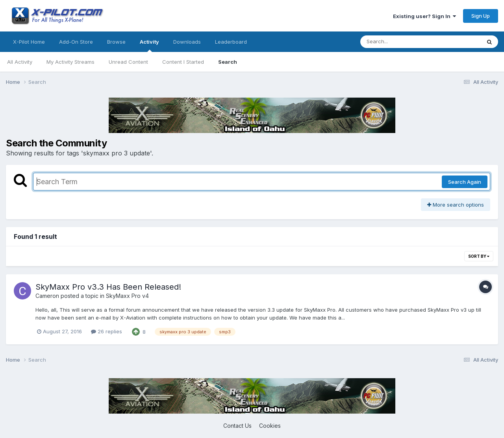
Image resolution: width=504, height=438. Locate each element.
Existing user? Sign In (424, 16)
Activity (149, 45)
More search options (456, 205)
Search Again (465, 182)
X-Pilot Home (29, 42)
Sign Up (481, 16)
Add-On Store (76, 42)
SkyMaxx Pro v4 (127, 296)
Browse (116, 42)
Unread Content (128, 62)
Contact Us (237, 426)
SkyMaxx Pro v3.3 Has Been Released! (108, 287)
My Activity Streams (70, 62)
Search (228, 62)
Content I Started (183, 62)
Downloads (187, 42)
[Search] (399, 42)
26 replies (107, 331)
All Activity (20, 62)
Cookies (270, 426)
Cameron (47, 296)
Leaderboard (231, 42)
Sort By (479, 256)
